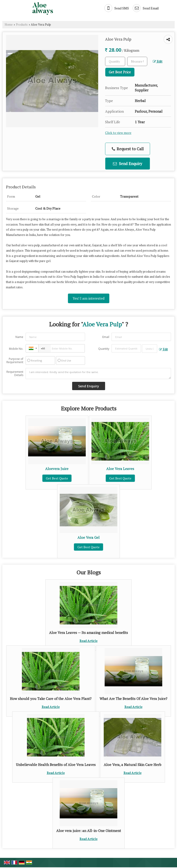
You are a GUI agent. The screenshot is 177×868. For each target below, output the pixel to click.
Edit (158, 61)
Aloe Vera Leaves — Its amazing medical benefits (88, 633)
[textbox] (137, 61)
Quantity (104, 349)
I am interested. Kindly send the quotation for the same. (98, 374)
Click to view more (118, 133)
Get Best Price (120, 72)
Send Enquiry (128, 164)
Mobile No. (16, 349)
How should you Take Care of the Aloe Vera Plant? (51, 699)
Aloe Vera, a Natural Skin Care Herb (133, 765)
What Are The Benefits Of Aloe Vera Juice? (133, 699)
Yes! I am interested (89, 298)
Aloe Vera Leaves (120, 469)
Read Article (88, 641)
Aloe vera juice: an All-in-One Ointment (89, 831)
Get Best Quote (57, 478)
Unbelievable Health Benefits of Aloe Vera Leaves (56, 765)
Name (19, 337)
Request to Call (128, 149)
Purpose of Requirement (15, 361)
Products (22, 25)
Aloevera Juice (57, 469)
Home (9, 25)
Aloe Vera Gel (88, 537)
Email (106, 337)
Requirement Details (15, 374)
